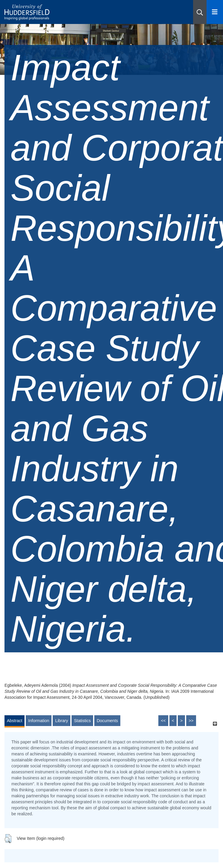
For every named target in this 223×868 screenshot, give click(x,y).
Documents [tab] (107, 721)
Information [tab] (39, 721)
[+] (215, 723)
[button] (200, 12)
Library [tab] (62, 721)
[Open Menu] (215, 12)
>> (191, 721)
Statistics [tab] (82, 721)
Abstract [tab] (15, 721)
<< (163, 721)
